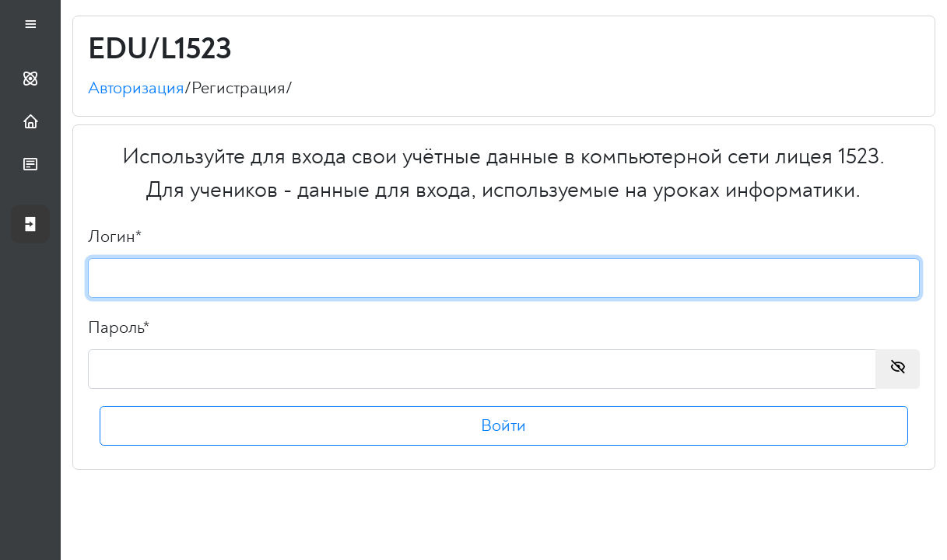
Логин (115, 242)
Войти (504, 432)
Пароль (119, 333)
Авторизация (136, 93)
